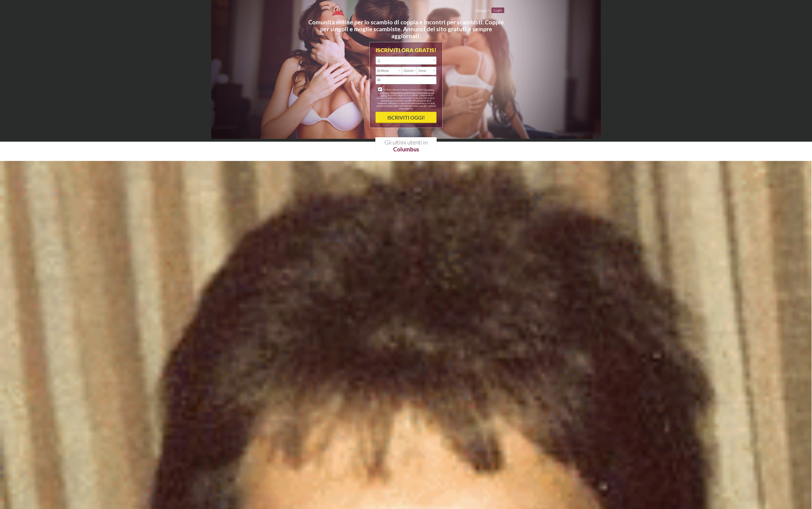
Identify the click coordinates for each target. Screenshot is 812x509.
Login (498, 10)
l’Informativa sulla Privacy (403, 93)
